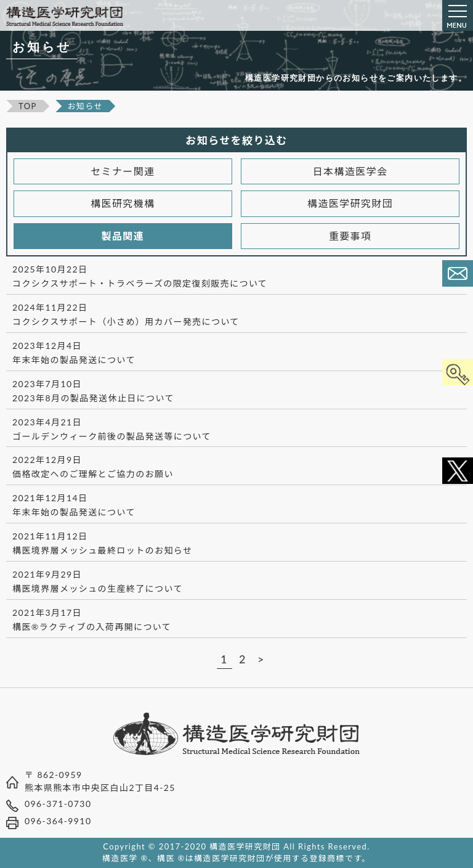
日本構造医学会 (350, 171)
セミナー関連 (123, 171)
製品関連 (123, 236)
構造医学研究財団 (350, 203)
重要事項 (350, 236)
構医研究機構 (123, 203)
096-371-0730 (58, 804)
